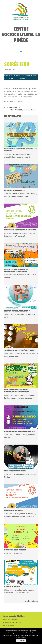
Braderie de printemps (14, 174)
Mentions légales (10, 615)
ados (29, 258)
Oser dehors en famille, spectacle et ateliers (20, 133)
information (9, 576)
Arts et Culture (19, 458)
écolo (28, 177)
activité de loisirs (11, 59)
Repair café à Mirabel (14, 494)
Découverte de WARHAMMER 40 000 (20, 415)
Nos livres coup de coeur (15, 533)
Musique (24, 298)
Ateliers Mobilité (12, 570)
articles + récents (31, 585)
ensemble (22, 59)
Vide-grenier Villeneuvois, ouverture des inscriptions (17, 374)
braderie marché (19, 177)
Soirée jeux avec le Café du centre (19, 334)
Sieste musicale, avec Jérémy (17, 294)
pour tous (24, 62)
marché (7, 180)
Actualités (17, 217)
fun (30, 337)
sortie (28, 141)
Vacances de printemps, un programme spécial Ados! (16, 254)
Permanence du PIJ (13, 91)
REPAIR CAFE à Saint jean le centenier (20, 213)
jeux (33, 59)
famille (28, 59)
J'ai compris (21, 641)
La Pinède (17, 576)
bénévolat (32, 217)
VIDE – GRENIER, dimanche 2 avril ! (23, 93)
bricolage (8, 220)
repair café (22, 220)
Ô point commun (17, 180)
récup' (26, 180)
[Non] (39, 636)
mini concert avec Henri (15, 454)
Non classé (18, 537)
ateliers (30, 138)
